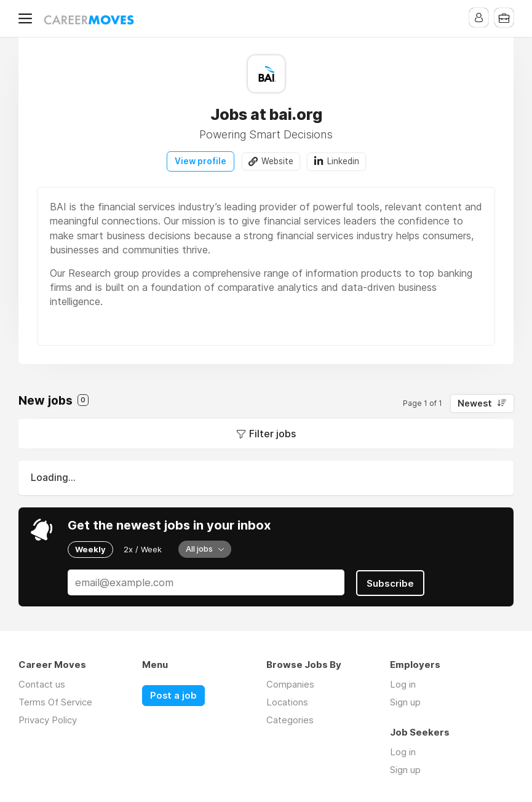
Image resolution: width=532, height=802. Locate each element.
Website (277, 161)
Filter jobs (272, 434)
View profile (200, 161)
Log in (403, 683)
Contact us (42, 683)
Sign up (405, 701)
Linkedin (344, 161)
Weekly (90, 549)
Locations (287, 701)
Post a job (173, 694)
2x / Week (143, 549)
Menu (28, 18)
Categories (290, 719)
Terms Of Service (55, 701)
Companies (290, 683)
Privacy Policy (48, 719)
